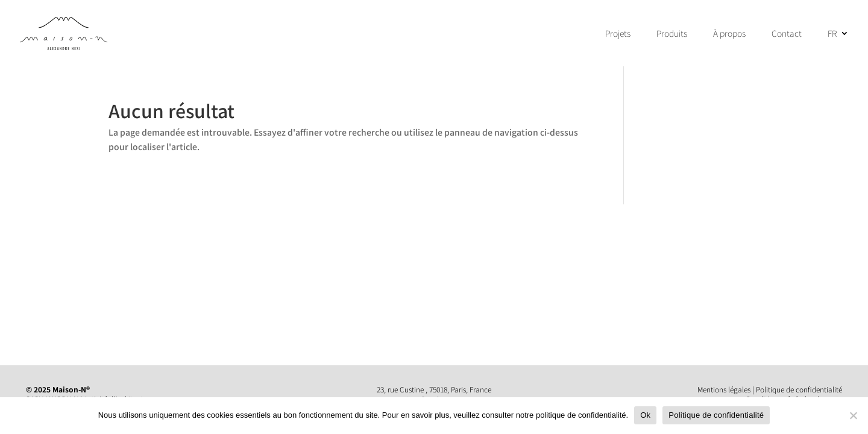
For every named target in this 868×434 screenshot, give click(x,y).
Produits (672, 34)
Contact (787, 34)
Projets (618, 34)
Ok (645, 415)
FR (832, 34)
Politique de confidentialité (799, 389)
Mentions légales (724, 389)
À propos (729, 34)
